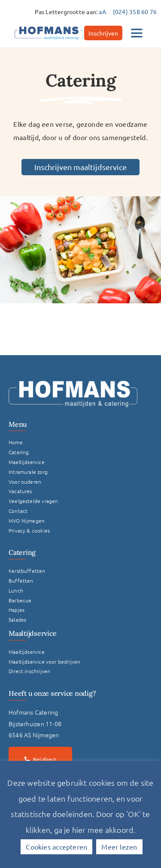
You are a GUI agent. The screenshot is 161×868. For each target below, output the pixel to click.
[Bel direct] (40, 759)
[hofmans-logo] (49, 27)
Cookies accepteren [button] (56, 847)
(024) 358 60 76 (135, 12)
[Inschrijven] (103, 33)
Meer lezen (119, 847)
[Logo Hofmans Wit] (73, 384)
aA (102, 12)
